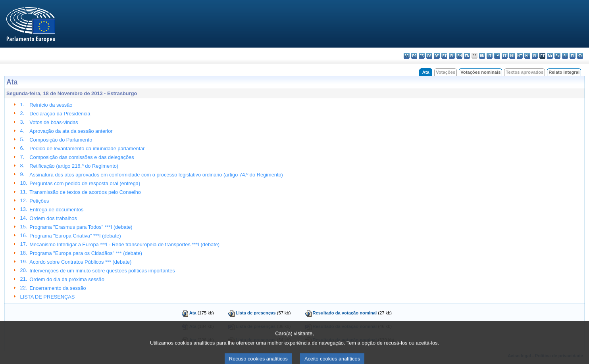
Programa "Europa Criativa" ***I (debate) (75, 236)
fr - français (467, 56)
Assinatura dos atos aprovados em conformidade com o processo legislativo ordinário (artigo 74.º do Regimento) (156, 175)
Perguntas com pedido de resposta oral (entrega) (85, 183)
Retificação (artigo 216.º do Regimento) (74, 166)
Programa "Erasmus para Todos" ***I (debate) (81, 227)
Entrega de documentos (56, 210)
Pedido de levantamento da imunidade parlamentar (87, 148)
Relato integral (564, 72)
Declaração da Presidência (60, 114)
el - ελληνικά (452, 56)
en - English (459, 56)
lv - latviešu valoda (497, 56)
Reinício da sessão (51, 105)
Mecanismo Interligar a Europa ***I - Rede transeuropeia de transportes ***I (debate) (124, 244)
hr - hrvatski (482, 56)
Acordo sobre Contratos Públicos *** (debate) (80, 262)
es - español (414, 56)
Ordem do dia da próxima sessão (67, 279)
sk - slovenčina (557, 56)
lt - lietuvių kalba (505, 56)
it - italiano (490, 56)
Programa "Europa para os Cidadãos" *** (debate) (86, 253)
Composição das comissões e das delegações (82, 157)
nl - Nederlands (527, 56)
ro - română (550, 56)
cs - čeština (422, 56)
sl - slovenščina (565, 56)
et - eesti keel (444, 56)
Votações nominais (480, 72)
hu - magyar (512, 56)
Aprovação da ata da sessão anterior (71, 131)
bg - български (407, 56)
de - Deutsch (437, 56)
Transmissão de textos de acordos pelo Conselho (85, 192)
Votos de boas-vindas (54, 122)
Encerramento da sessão (58, 288)
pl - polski (535, 56)
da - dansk (429, 56)
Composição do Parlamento (61, 140)
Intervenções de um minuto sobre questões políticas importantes (102, 271)
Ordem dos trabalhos (53, 218)
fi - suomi (573, 56)
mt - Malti (520, 56)
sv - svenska (580, 56)
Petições (39, 201)
